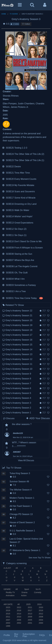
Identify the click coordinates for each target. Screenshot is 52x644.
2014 (19, 614)
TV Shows (14, 14)
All (17, 568)
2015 (8, 614)
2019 (8, 610)
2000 (41, 623)
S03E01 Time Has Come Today (22, 298)
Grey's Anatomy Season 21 (19, 315)
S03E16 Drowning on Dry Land (19, 204)
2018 (19, 610)
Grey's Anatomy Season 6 (18, 388)
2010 (19, 617)
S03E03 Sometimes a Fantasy (19, 285)
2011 (8, 617)
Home (4, 14)
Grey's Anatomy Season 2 (18, 408)
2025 (28, 604)
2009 (30, 617)
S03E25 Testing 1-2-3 (15, 148)
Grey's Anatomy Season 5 (18, 393)
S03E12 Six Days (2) (14, 229)
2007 (8, 620)
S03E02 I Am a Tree (14, 291)
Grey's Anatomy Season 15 (19, 345)
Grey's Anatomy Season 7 (18, 383)
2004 (41, 620)
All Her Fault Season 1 (21, 506)
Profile (7, 635)
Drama (24, 592)
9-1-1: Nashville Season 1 (22, 531)
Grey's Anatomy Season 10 (19, 369)
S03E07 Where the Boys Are (18, 260)
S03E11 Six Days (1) (14, 235)
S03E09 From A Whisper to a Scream (22, 247)
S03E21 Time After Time (16, 172)
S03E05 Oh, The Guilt (15, 272)
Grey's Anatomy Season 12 (19, 359)
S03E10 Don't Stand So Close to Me (22, 241)
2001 (30, 623)
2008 (41, 617)
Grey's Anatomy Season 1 (18, 413)
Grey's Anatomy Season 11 (19, 364)
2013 (30, 614)
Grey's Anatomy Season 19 (19, 325)
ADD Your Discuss (38, 418)
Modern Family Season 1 (22, 498)
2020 (41, 607)
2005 (30, 620)
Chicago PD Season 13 (21, 514)
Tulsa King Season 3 (20, 473)
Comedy (38, 592)
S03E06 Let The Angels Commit (20, 266)
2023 (8, 607)
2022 (19, 607)
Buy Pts (16, 635)
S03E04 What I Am (13, 279)
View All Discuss (26, 460)
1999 (8, 626)
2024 (39, 604)
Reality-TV (10, 592)
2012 (41, 614)
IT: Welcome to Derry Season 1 (25, 550)
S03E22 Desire (11, 166)
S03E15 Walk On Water (16, 210)
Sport (27, 589)
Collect (26, 24)
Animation (10, 595)
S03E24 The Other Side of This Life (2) (23, 154)
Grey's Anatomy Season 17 (19, 335)
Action (24, 595)
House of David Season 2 (22, 522)
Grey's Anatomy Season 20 (19, 320)
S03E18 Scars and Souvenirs (18, 191)
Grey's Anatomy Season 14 (19, 349)
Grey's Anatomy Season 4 (18, 398)
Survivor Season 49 (19, 482)
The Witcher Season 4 (21, 490)
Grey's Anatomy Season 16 (19, 340)
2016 (41, 610)
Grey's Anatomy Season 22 (19, 311)
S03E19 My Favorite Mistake (18, 185)
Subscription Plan (29, 635)
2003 (8, 623)
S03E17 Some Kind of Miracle (19, 197)
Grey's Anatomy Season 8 (18, 379)
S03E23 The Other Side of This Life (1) (23, 160)
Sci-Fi (38, 589)
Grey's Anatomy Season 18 (19, 330)
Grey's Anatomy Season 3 (18, 403)
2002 (19, 623)
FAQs (42, 635)
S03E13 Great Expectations (18, 222)
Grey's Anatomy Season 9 (18, 374)
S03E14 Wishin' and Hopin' (17, 216)
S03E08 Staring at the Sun (17, 254)
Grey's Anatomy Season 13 (19, 354)
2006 (19, 620)
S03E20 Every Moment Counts (19, 179)
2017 (30, 610)
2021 (30, 607)
